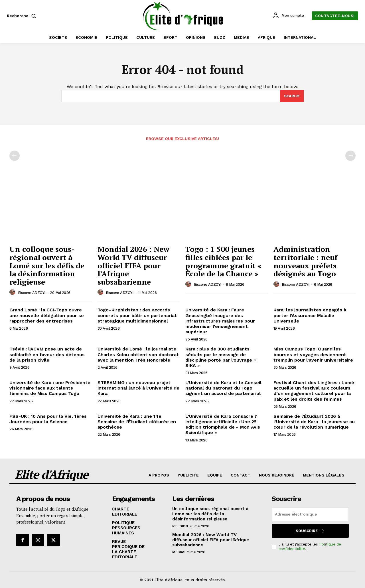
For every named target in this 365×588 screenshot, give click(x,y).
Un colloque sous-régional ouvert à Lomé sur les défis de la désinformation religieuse (47, 265)
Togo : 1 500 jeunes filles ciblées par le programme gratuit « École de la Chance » (223, 261)
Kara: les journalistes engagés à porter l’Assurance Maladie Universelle (310, 315)
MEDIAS (179, 552)
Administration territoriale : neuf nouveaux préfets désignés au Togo (305, 261)
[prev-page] (15, 156)
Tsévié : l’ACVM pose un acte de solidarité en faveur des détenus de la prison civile (47, 354)
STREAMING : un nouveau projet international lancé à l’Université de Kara (138, 388)
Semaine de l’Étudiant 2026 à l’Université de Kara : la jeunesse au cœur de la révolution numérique (314, 422)
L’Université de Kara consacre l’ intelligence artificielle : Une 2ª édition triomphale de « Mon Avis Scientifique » (223, 424)
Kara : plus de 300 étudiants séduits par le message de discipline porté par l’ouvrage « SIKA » (221, 357)
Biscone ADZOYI (32, 293)
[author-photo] (13, 292)
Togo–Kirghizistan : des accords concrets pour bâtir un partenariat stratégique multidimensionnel (137, 315)
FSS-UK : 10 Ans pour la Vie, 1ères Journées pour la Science (48, 419)
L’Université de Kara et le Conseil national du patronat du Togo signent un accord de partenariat (223, 388)
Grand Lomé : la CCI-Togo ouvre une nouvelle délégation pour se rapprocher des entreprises (47, 315)
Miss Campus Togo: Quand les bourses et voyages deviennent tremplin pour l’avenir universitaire (313, 354)
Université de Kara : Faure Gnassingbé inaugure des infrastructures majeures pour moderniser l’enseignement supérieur (220, 321)
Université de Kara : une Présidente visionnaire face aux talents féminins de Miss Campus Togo (50, 388)
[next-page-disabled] (350, 156)
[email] (310, 514)
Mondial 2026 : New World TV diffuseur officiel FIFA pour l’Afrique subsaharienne (133, 265)
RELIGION (180, 526)
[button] (23, 16)
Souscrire (310, 531)
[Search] (292, 96)
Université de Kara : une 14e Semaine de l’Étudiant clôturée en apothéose (137, 422)
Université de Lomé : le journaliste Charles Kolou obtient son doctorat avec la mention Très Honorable (138, 354)
